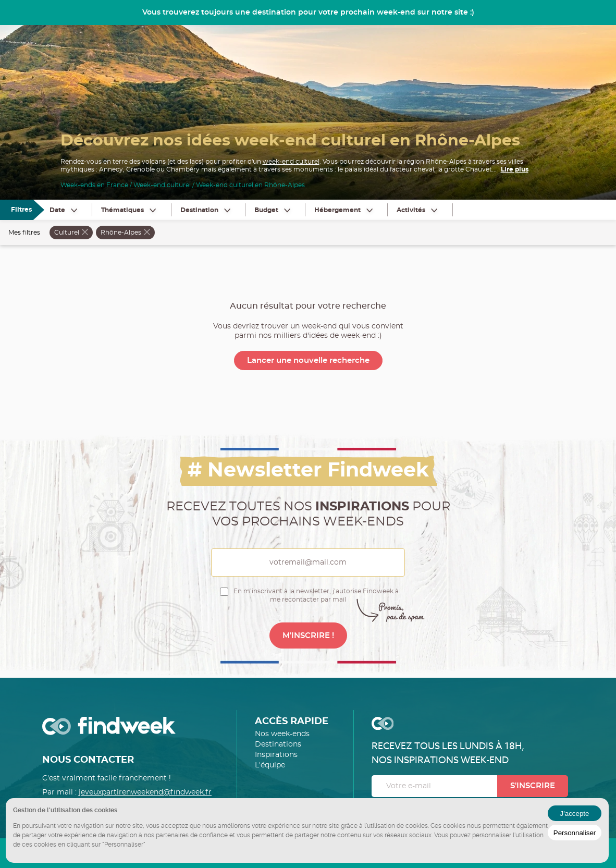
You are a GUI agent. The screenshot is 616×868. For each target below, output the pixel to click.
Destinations (278, 744)
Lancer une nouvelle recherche (308, 360)
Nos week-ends (282, 734)
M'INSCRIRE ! (308, 636)
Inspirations (276, 755)
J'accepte (575, 814)
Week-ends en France (94, 185)
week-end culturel (291, 162)
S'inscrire (533, 786)
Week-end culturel (162, 185)
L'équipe (270, 765)
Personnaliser (575, 833)
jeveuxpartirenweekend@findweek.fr (145, 792)
